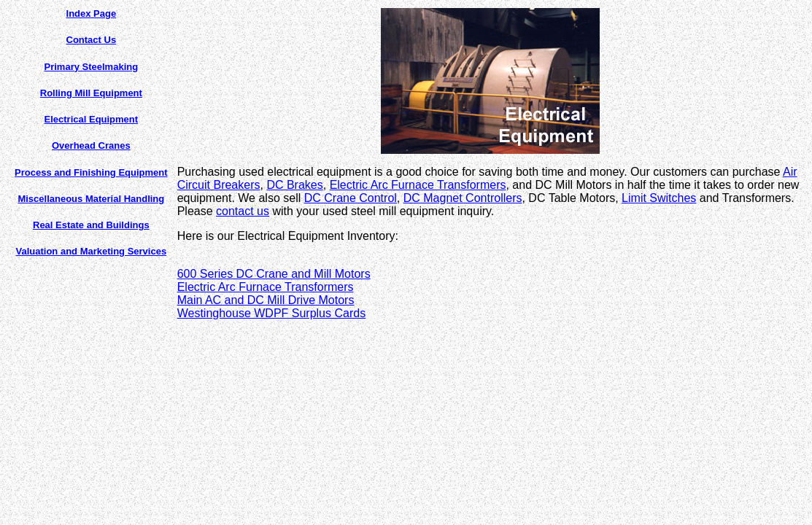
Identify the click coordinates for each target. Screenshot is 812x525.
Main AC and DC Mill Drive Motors (266, 300)
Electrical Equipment (92, 119)
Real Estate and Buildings (91, 225)
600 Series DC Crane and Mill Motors (274, 274)
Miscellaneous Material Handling (91, 199)
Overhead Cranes (91, 145)
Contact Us (92, 40)
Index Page (92, 13)
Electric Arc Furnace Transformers (418, 185)
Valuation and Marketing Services (92, 251)
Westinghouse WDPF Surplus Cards (271, 313)
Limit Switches (659, 198)
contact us (243, 211)
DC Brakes (294, 185)
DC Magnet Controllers (463, 198)
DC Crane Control (351, 198)
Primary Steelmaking (92, 67)
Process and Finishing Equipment (91, 172)
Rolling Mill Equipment (91, 93)
